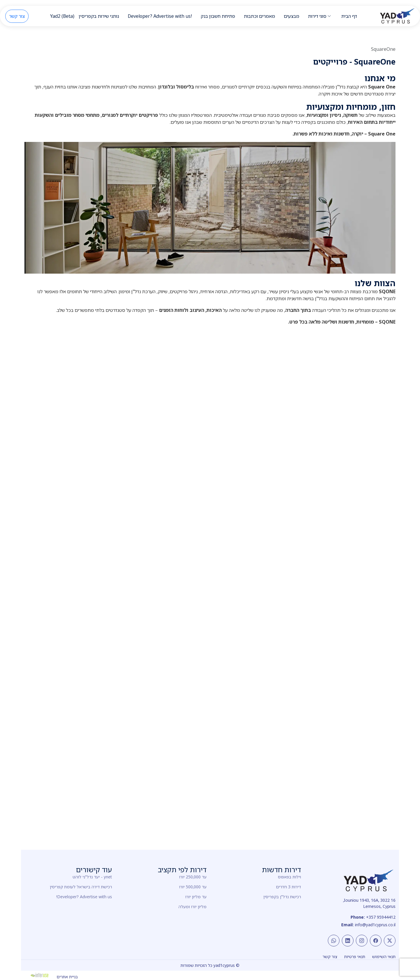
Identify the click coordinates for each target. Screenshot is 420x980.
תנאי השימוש (384, 956)
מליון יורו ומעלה (192, 907)
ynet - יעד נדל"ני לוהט (92, 877)
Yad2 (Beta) (62, 16)
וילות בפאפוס (289, 877)
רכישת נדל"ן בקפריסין (282, 897)
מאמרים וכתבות (259, 16)
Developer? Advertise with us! (160, 16)
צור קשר (17, 16)
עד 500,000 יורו (193, 887)
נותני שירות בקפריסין (99, 16)
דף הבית (349, 16)
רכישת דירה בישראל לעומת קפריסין (81, 887)
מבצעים (292, 16)
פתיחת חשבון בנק (218, 16)
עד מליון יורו (196, 897)
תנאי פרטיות (355, 956)
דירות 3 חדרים (288, 887)
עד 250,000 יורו (193, 877)
